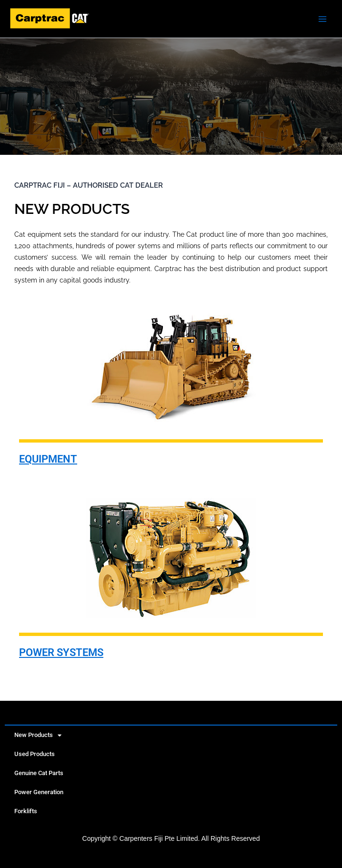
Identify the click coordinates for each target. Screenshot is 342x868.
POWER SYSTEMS (61, 652)
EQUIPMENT (48, 459)
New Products (38, 735)
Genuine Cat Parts (39, 773)
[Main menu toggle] (322, 19)
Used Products (35, 754)
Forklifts (26, 811)
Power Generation (39, 792)
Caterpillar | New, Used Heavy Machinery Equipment (17, 29)
